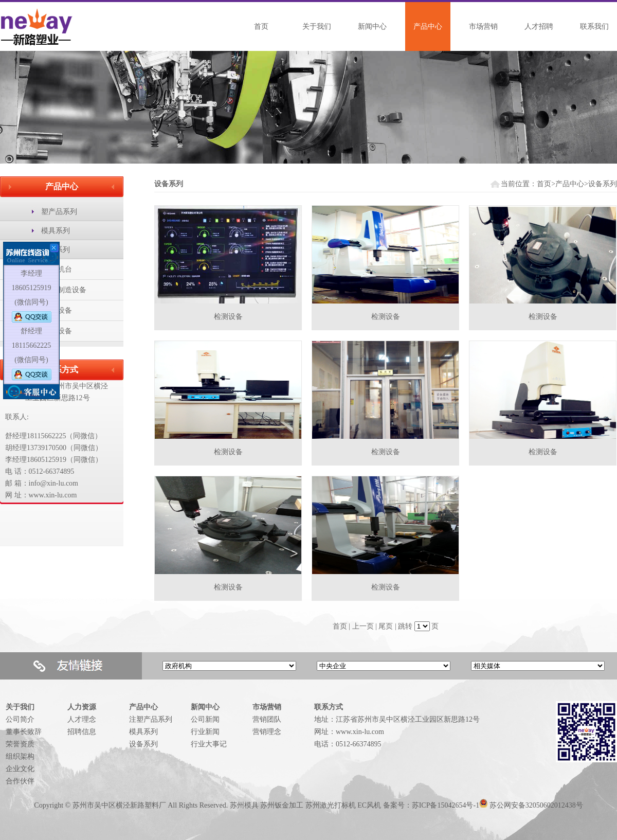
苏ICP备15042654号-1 (446, 805)
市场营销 (483, 26)
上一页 (363, 626)
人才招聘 (539, 26)
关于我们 (317, 26)
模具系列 (56, 231)
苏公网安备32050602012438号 (536, 805)
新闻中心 (372, 26)
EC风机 (369, 805)
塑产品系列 (59, 212)
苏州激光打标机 (331, 805)
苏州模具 (244, 805)
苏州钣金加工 (282, 805)
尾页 (386, 626)
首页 (261, 26)
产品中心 (428, 26)
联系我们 (594, 26)
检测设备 (228, 317)
